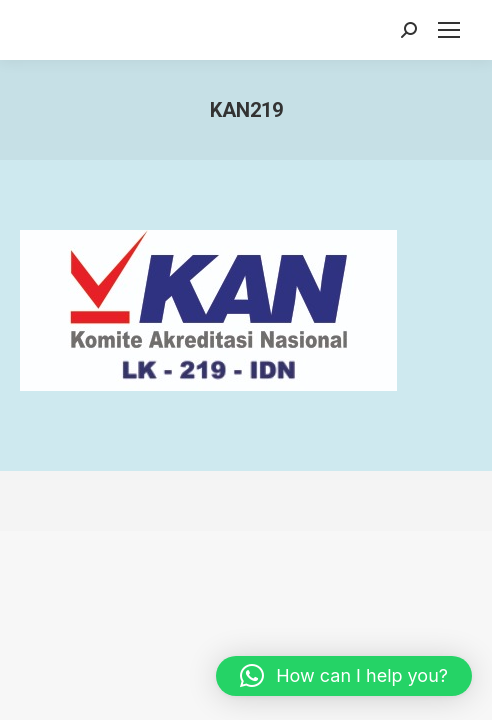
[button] (344, 676)
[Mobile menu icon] (449, 30)
